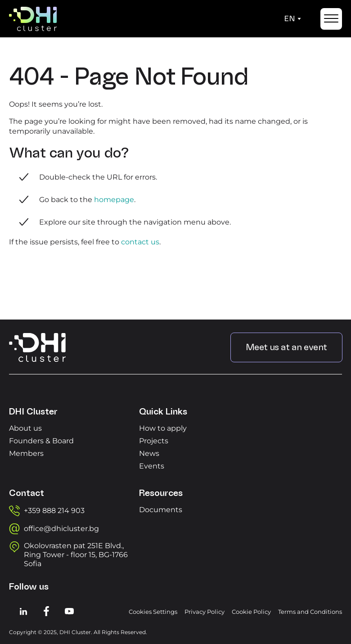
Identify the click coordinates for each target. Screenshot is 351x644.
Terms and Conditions (310, 612)
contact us (140, 242)
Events (152, 466)
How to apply (163, 428)
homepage (114, 200)
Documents (161, 510)
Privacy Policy (205, 612)
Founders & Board (41, 441)
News (149, 453)
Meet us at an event (286, 347)
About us (25, 428)
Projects (154, 441)
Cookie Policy (251, 612)
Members (26, 453)
